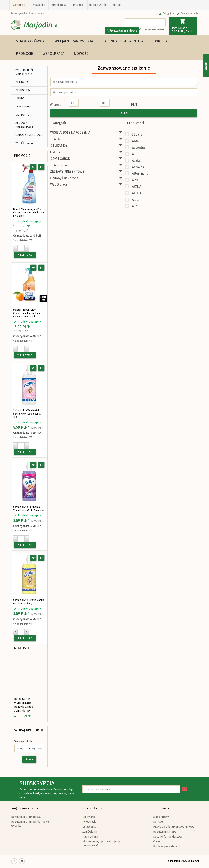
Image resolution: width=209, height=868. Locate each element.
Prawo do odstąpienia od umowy (174, 827)
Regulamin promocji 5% (26, 817)
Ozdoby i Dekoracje (29, 135)
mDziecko (39, 5)
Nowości (82, 54)
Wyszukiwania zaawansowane (152, 29)
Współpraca (53, 54)
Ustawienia (89, 827)
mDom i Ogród (98, 5)
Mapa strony (90, 837)
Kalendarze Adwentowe (124, 41)
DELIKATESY (23, 90)
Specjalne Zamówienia (73, 41)
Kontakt (158, 822)
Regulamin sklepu (165, 832)
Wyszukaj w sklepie (122, 31)
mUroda (78, 5)
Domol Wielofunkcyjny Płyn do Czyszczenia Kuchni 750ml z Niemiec (29, 213)
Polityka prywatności (166, 847)
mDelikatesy (58, 5)
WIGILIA (161, 41)
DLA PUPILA (23, 115)
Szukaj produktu (29, 730)
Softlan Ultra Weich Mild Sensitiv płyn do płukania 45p (27, 414)
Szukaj (29, 759)
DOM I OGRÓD (24, 107)
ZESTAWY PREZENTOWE (24, 125)
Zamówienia (90, 832)
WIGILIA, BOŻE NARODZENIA (25, 72)
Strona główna (30, 41)
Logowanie (89, 817)
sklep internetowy (177, 861)
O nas (157, 842)
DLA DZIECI (22, 82)
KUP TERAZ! (25, 255)
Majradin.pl (19, 5)
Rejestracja (89, 822)
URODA (20, 98)
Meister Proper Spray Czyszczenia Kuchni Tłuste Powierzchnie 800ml (28, 313)
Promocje (25, 54)
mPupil (117, 5)
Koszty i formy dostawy (168, 837)
